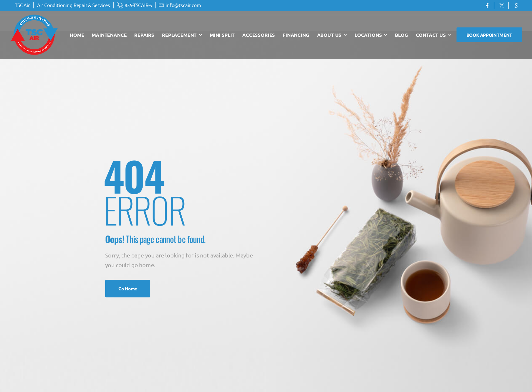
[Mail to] (135, 5)
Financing (296, 35)
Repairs (144, 35)
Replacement (179, 35)
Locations (368, 35)
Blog (401, 35)
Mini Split (222, 35)
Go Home (128, 288)
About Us (329, 35)
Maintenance (109, 35)
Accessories (259, 35)
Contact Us (431, 35)
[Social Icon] (487, 5)
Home (77, 35)
